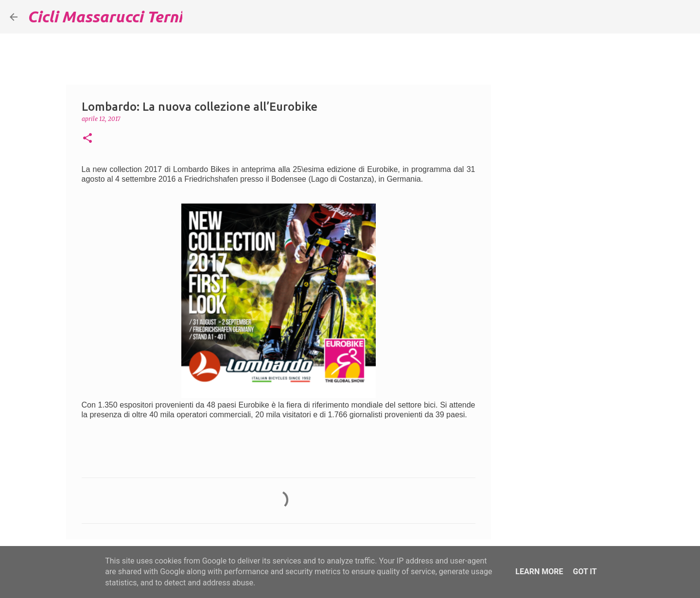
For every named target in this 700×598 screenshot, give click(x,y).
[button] (87, 139)
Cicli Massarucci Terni (105, 17)
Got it (585, 572)
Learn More (539, 572)
